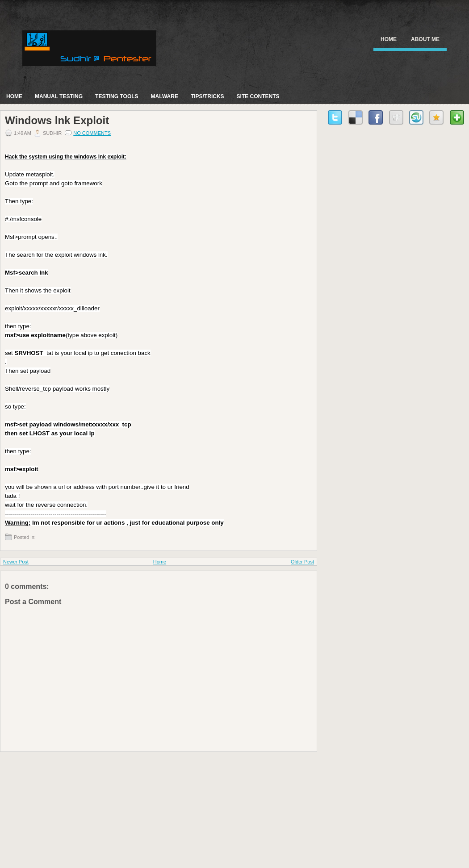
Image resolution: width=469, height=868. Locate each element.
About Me (425, 39)
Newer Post (16, 562)
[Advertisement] (67, 808)
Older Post (302, 562)
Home (389, 39)
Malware (165, 96)
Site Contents (258, 96)
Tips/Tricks (207, 96)
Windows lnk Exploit (57, 121)
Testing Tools (117, 96)
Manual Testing (59, 96)
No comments (92, 133)
